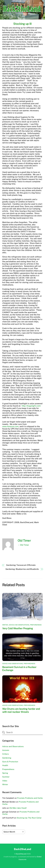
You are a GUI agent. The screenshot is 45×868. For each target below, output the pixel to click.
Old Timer (24, 541)
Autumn (6, 750)
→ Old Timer (23, 545)
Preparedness (36, 625)
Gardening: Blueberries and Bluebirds (22, 569)
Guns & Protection (10, 762)
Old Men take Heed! (18, 808)
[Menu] (40, 3)
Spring (5, 773)
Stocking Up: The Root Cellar (29, 818)
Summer (6, 777)
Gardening (7, 758)
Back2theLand (21, 854)
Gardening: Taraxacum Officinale (21, 565)
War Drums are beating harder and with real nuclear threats (21, 710)
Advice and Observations (19, 625)
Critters (6, 754)
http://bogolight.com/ (31, 406)
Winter (5, 625)
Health (5, 765)
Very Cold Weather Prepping (18, 628)
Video (5, 781)
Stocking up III (22, 24)
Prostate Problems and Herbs (30, 798)
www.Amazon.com (10, 426)
